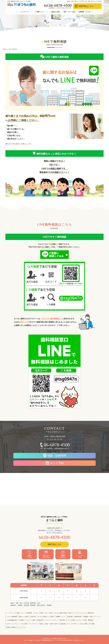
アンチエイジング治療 (36, 624)
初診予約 (33, 617)
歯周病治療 (78, 617)
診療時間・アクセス (85, 12)
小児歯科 (21, 620)
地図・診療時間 (57, 456)
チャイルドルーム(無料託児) (86, 613)
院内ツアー (72, 613)
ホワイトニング (11, 624)
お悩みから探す (55, 12)
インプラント (54, 620)
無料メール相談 (24, 617)
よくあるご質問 (83, 624)
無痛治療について (43, 620)
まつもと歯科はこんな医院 (46, 617)
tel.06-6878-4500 (54, 537)
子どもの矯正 (71, 620)
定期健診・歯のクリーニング (92, 617)
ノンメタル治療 (22, 624)
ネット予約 (57, 463)
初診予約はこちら (86, 6)
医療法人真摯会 (11, 627)
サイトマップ (22, 627)
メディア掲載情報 (12, 617)
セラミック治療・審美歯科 (85, 620)
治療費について (61, 617)
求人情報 (92, 624)
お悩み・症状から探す (51, 624)
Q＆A (74, 624)
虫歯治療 (70, 617)
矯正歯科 (63, 620)
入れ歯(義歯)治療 (12, 620)
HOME (5, 49)
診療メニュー (39, 12)
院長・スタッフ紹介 (70, 12)
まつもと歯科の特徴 (61, 613)
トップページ (24, 12)
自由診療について (65, 624)
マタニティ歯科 (31, 620)
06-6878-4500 (57, 445)
